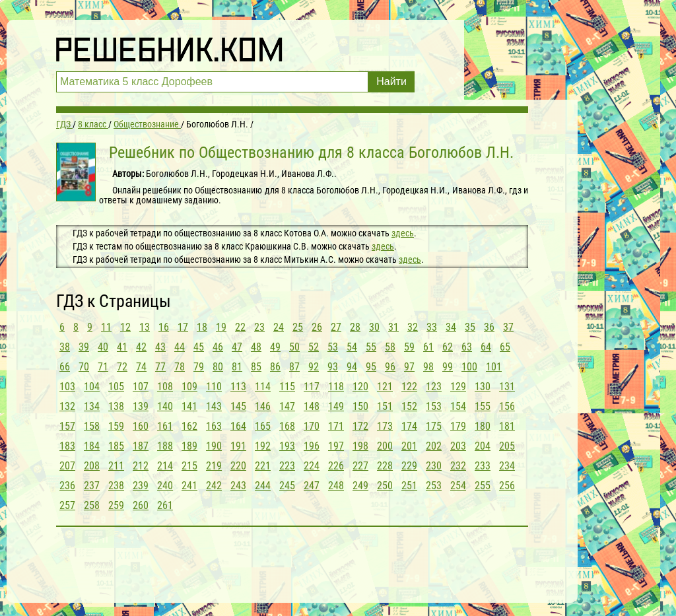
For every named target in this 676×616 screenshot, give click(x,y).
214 (165, 466)
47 (237, 347)
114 (263, 387)
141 (189, 406)
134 (92, 406)
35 (470, 327)
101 (494, 367)
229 (409, 466)
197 (336, 446)
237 (92, 486)
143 (214, 406)
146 (263, 406)
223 (287, 466)
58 (390, 347)
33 (432, 327)
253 (434, 486)
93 (333, 367)
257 (67, 505)
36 (489, 327)
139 (141, 406)
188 (165, 446)
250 (385, 486)
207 (67, 466)
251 (409, 486)
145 (238, 406)
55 (371, 347)
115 (287, 387)
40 (103, 347)
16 (164, 327)
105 (116, 387)
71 (103, 367)
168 (287, 426)
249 (360, 486)
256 (507, 486)
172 (360, 426)
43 (160, 347)
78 (180, 367)
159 (116, 426)
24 (279, 327)
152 (409, 406)
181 (507, 426)
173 (385, 426)
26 (317, 327)
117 (312, 387)
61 (428, 347)
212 (141, 466)
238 (116, 486)
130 (483, 387)
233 (483, 466)
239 (141, 486)
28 (355, 327)
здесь (403, 233)
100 (469, 367)
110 (214, 387)
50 (294, 347)
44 (180, 347)
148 (312, 406)
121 (385, 387)
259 (116, 505)
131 (507, 387)
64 (486, 347)
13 (145, 327)
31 (393, 327)
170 (312, 426)
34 (451, 327)
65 (505, 347)
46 (218, 347)
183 (67, 446)
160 (141, 426)
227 (360, 466)
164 (238, 426)
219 (214, 466)
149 (336, 406)
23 (259, 327)
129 (458, 387)
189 (189, 446)
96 (390, 367)
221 (263, 466)
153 (434, 406)
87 (294, 367)
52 (314, 347)
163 (214, 426)
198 (360, 446)
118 (336, 387)
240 (165, 486)
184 (92, 446)
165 (263, 426)
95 (371, 367)
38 (65, 347)
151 (385, 406)
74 (141, 367)
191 (238, 446)
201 (409, 446)
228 (385, 466)
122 (409, 387)
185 (116, 446)
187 (141, 446)
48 (256, 347)
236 (67, 486)
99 (448, 367)
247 (312, 486)
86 (275, 367)
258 (92, 505)
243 (238, 486)
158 (92, 426)
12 (125, 327)
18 (202, 327)
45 (199, 347)
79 (199, 367)
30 (374, 327)
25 (298, 327)
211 (116, 466)
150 (360, 406)
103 (67, 387)
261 (165, 505)
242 (214, 486)
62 (448, 347)
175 (434, 426)
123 (434, 387)
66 (65, 367)
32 (413, 327)
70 (84, 367)
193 (287, 446)
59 (409, 347)
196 (312, 446)
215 (189, 466)
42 (141, 347)
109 (189, 387)
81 (237, 367)
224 (312, 466)
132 (67, 406)
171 (336, 426)
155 (483, 406)
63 (467, 347)
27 (336, 327)
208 (92, 466)
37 (508, 327)
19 (221, 327)
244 (263, 486)
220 (238, 466)
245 (287, 486)
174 (409, 426)
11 (106, 327)
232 (458, 466)
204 (483, 446)
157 (67, 426)
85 (256, 367)
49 (275, 347)
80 (218, 367)
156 (507, 406)
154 (458, 406)
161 (165, 426)
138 (116, 406)
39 (84, 347)
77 (160, 367)
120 (360, 387)
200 (385, 446)
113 (238, 387)
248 (336, 486)
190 (214, 446)
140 (165, 406)
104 (92, 387)
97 (409, 367)
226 (336, 466)
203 (458, 446)
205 (507, 446)
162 (189, 426)
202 (434, 446)
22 (240, 327)
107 (141, 387)
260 (141, 505)
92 (314, 367)
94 (352, 367)
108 (165, 387)
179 (458, 426)
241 (189, 486)
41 (122, 347)
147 (287, 406)
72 (122, 367)
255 (483, 486)
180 (483, 426)
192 (263, 446)
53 (333, 347)
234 (507, 466)
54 (352, 347)
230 (434, 466)
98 (428, 367)
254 (458, 486)
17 (183, 327)
